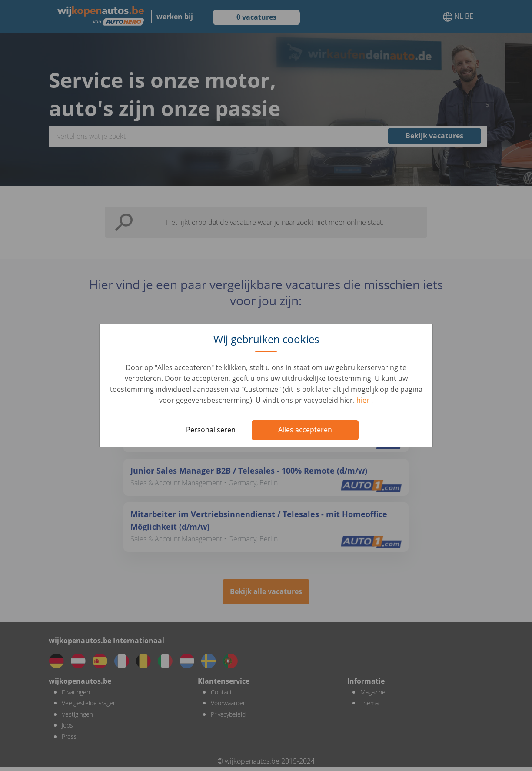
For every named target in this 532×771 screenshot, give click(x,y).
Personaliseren (211, 430)
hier (364, 400)
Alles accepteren (305, 430)
